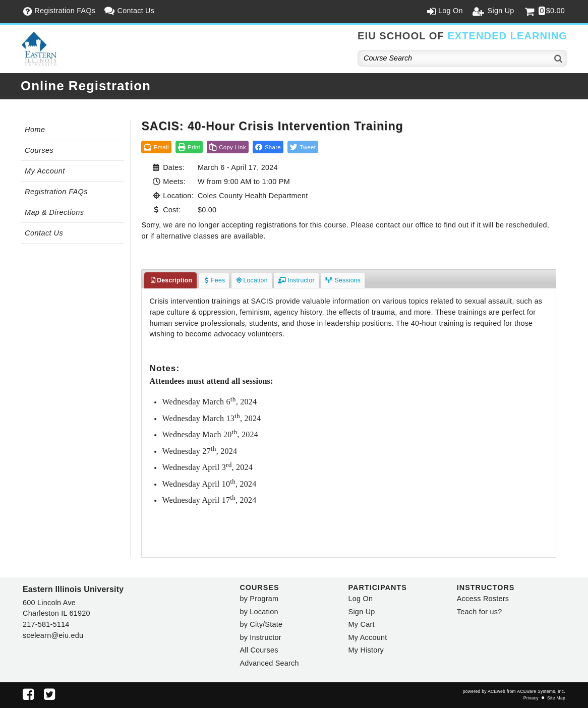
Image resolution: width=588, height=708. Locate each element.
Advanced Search (269, 663)
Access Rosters (483, 599)
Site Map (556, 698)
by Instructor (260, 637)
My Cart (362, 624)
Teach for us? (480, 612)
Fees (214, 280)
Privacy (531, 698)
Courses (39, 150)
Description (170, 280)
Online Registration (86, 86)
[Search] (559, 58)
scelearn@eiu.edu (53, 635)
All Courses (259, 650)
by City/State (261, 624)
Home (35, 130)
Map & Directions (54, 212)
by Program (259, 599)
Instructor (296, 280)
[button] (268, 147)
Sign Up (362, 612)
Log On (361, 599)
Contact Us (44, 233)
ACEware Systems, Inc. (541, 691)
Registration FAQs (56, 192)
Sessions (343, 280)
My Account (45, 171)
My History (366, 650)
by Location (259, 612)
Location (252, 280)
